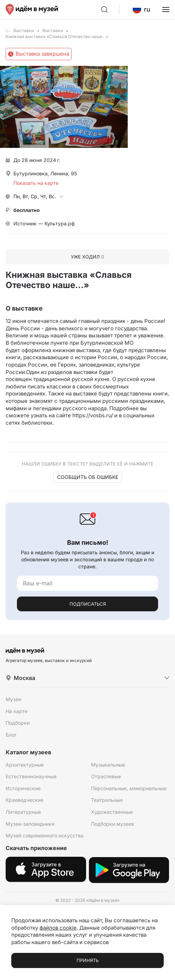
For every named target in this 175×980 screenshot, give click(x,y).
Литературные (23, 812)
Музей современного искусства (45, 835)
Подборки (18, 723)
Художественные (112, 812)
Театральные (107, 800)
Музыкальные (108, 765)
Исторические (23, 788)
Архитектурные (25, 765)
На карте (17, 711)
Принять (87, 960)
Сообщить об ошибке (88, 477)
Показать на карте (36, 183)
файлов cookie (58, 928)
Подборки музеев (113, 824)
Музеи (13, 699)
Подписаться (88, 604)
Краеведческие (25, 800)
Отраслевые (106, 776)
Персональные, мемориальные (129, 788)
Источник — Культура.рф (44, 223)
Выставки (24, 30)
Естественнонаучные (31, 776)
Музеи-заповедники (30, 824)
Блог (11, 735)
